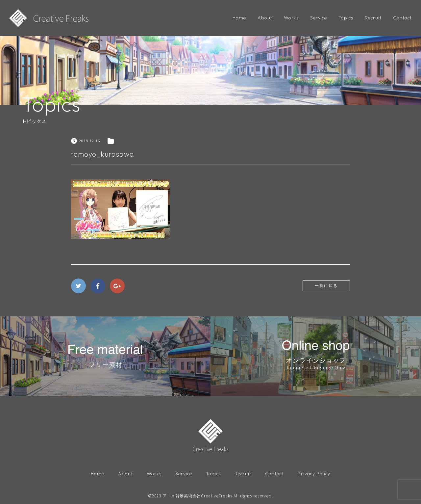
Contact (402, 18)
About (265, 18)
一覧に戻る (326, 286)
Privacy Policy (314, 474)
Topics (346, 18)
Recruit (373, 18)
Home (239, 18)
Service (319, 18)
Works (291, 18)
